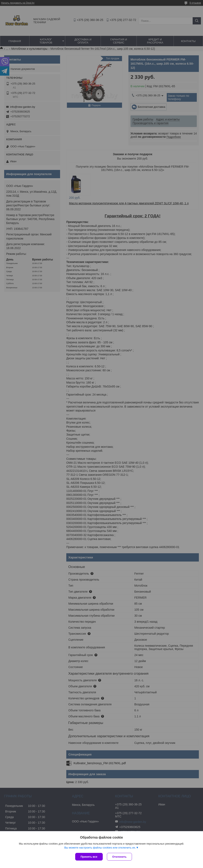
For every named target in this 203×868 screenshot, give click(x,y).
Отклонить (119, 857)
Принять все (89, 857)
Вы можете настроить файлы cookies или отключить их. (100, 848)
